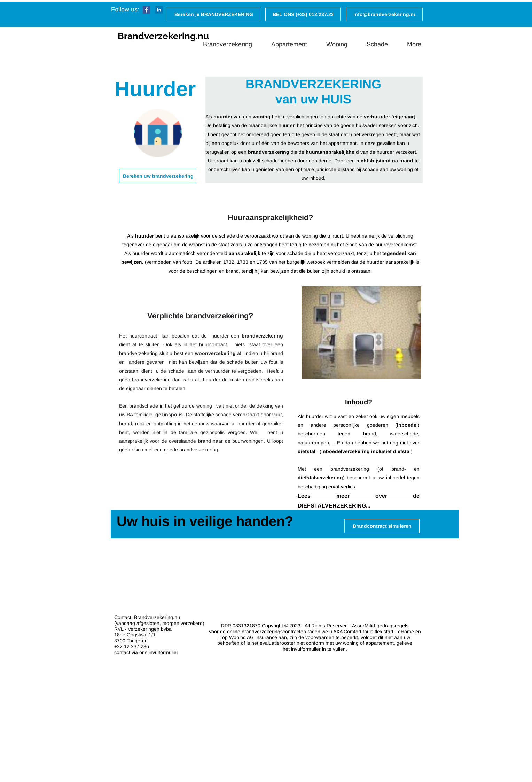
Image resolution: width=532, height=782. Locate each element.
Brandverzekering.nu (163, 36)
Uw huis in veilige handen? (205, 521)
